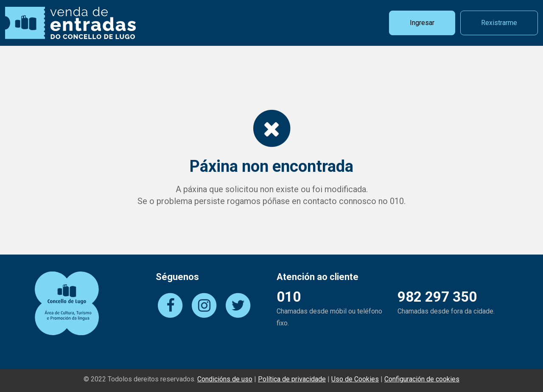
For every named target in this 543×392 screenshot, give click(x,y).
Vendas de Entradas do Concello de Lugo (70, 23)
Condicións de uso (225, 379)
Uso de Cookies (355, 379)
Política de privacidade (292, 379)
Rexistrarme (499, 23)
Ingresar (422, 23)
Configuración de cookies (422, 379)
